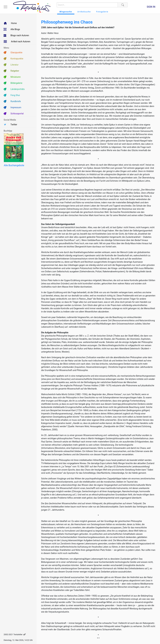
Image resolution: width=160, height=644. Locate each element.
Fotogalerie (102, 12)
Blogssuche (66, 12)
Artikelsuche (84, 12)
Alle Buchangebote (14, 165)
